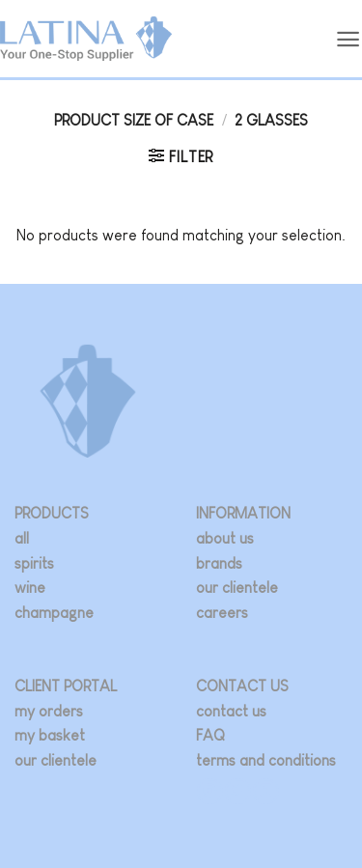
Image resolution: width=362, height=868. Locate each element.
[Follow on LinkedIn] (266, 791)
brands (219, 563)
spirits (34, 563)
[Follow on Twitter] (238, 791)
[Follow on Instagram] (210, 791)
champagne (54, 613)
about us (225, 538)
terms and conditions (266, 760)
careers (222, 613)
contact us (231, 711)
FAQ (210, 735)
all (22, 538)
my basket (50, 735)
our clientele (237, 588)
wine (30, 588)
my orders (49, 711)
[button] (348, 39)
